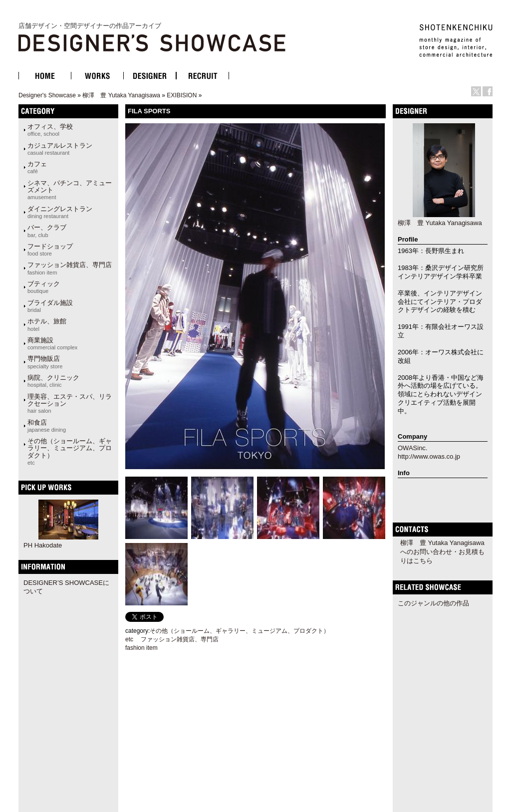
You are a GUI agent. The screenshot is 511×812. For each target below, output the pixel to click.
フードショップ (50, 250)
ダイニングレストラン (60, 212)
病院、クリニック (53, 381)
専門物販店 (45, 362)
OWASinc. (412, 448)
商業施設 (52, 343)
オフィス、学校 (50, 130)
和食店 (47, 426)
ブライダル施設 (50, 306)
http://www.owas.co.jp (429, 456)
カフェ (37, 167)
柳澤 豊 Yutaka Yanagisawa (121, 95)
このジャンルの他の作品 (433, 603)
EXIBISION (182, 95)
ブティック (44, 287)
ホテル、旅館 (47, 324)
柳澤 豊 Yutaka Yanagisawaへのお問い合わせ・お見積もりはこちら (442, 552)
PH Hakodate (43, 545)
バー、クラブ (47, 231)
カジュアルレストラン (60, 149)
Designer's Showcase (47, 95)
